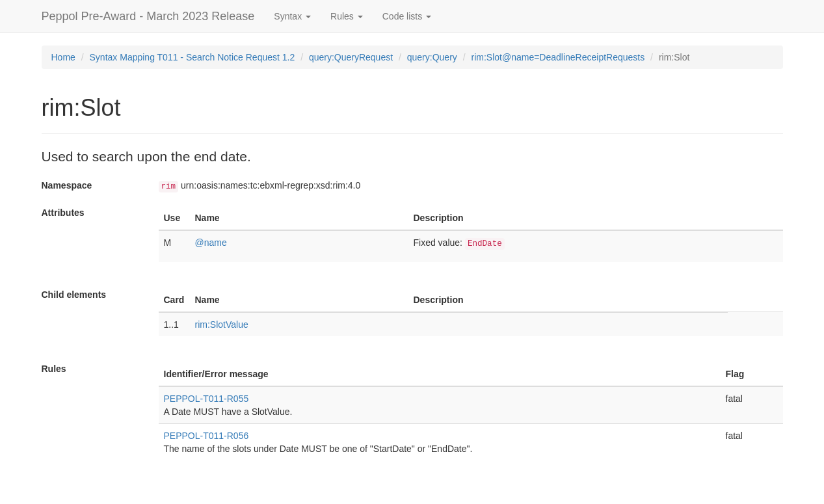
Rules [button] (347, 16)
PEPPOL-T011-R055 (206, 399)
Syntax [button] (292, 16)
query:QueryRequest (351, 57)
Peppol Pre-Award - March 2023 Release (148, 16)
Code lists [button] (407, 16)
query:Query (432, 57)
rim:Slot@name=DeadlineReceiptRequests (558, 57)
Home (63, 57)
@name (211, 243)
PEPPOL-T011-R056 (206, 436)
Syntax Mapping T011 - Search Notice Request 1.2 (193, 57)
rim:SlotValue (222, 325)
